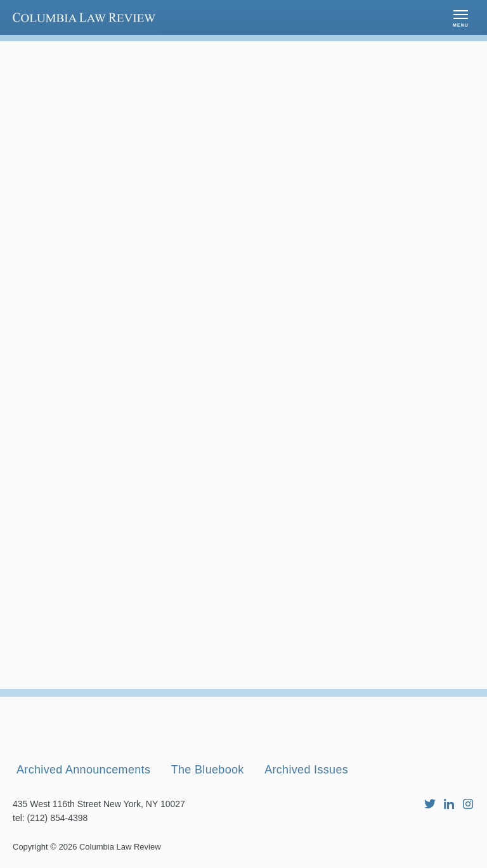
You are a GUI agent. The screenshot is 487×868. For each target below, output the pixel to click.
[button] (461, 17)
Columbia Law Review (120, 847)
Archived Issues (306, 770)
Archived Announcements (83, 770)
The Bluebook (208, 770)
